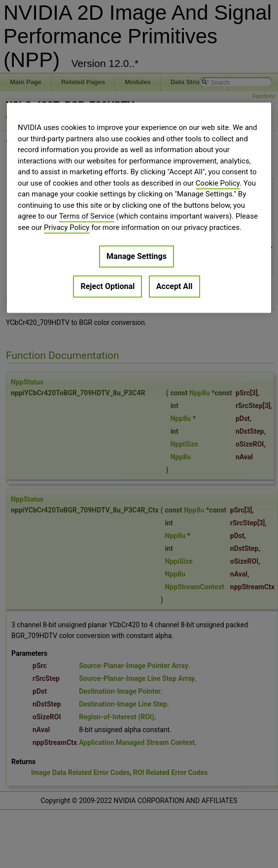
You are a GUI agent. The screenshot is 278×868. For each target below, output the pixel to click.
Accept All (174, 287)
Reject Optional (107, 287)
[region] (139, 208)
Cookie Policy (218, 183)
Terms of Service (87, 217)
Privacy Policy (67, 227)
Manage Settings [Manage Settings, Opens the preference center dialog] (137, 257)
